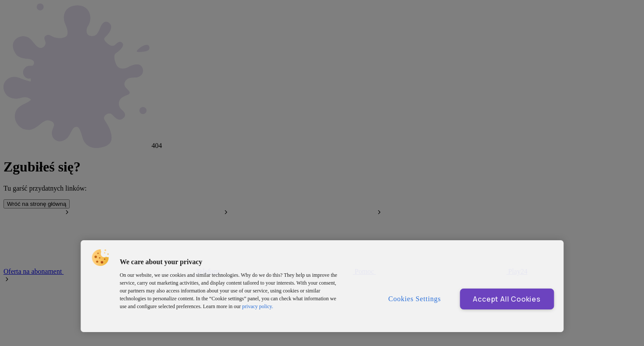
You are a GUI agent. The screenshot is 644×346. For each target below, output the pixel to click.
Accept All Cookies (507, 299)
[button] (100, 258)
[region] (322, 286)
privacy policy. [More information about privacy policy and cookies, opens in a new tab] (258, 306)
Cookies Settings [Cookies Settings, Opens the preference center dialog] (415, 299)
